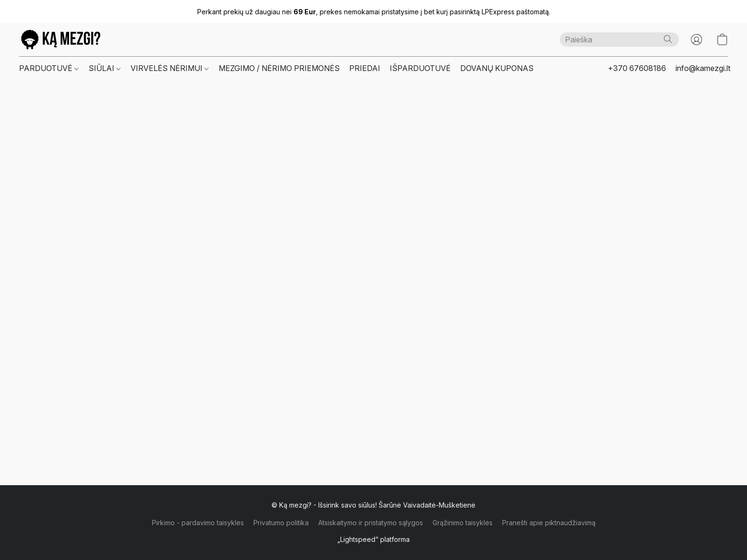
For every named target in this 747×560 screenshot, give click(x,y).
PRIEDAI (365, 68)
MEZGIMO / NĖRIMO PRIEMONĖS (279, 68)
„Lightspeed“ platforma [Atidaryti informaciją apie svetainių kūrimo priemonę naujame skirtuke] (373, 539)
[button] (61, 40)
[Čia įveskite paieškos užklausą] (619, 40)
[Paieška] (668, 39)
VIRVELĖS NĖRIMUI (170, 68)
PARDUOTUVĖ (49, 68)
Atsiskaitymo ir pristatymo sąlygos (371, 523)
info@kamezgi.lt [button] (703, 68)
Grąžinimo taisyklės (463, 523)
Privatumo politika (281, 523)
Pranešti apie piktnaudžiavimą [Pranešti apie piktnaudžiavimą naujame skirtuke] (549, 523)
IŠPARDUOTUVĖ (420, 68)
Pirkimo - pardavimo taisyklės (198, 523)
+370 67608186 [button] (637, 68)
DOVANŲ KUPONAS (497, 68)
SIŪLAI (105, 68)
